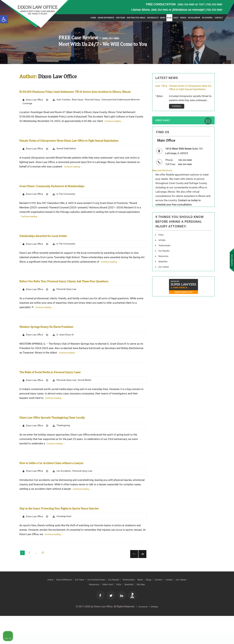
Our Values (164, 276)
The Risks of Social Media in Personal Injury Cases (72, 391)
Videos (183, 18)
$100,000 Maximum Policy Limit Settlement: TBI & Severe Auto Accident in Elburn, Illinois (182, 90)
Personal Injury (96, 106)
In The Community (68, 207)
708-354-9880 (187, 169)
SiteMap (155, 635)
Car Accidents (65, 492)
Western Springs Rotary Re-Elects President (65, 346)
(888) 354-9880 (179, 4)
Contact (219, 18)
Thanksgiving (65, 446)
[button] (4, 19)
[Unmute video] (180, 546)
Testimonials (165, 255)
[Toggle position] (218, 546)
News (163, 18)
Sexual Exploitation (68, 161)
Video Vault (165, 126)
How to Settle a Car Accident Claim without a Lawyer (75, 483)
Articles (162, 250)
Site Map (163, 612)
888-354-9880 (187, 173)
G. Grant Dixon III (67, 355)
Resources (164, 266)
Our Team (121, 18)
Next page (142, 581)
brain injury (80, 106)
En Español (207, 18)
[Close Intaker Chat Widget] (224, 546)
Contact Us (231, 261)
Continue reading (116, 128)
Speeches (164, 271)
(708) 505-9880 (212, 10)
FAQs (161, 244)
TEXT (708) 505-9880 (208, 4)
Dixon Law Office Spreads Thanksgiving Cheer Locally (75, 437)
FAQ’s (176, 18)
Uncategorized (66, 543)
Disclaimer (142, 635)
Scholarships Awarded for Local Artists (60, 248)
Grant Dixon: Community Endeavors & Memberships (74, 198)
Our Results (153, 18)
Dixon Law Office (35, 106)
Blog (169, 18)
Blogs (172, 607)
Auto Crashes (65, 106)
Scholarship (194, 18)
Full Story (163, 111)
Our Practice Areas (136, 18)
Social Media (88, 400)
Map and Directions (164, 180)
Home (93, 18)
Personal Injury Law (69, 309)
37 (43, 580)
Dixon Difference (106, 18)
